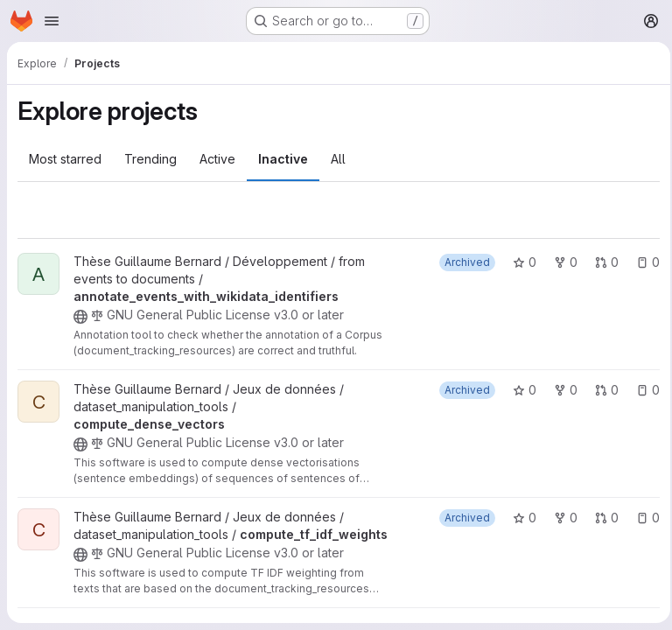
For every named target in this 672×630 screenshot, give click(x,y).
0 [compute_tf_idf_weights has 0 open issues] (643, 518)
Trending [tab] (150, 159)
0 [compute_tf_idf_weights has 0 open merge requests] (602, 518)
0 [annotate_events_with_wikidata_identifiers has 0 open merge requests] (602, 262)
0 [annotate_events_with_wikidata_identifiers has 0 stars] (519, 262)
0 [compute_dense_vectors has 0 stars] (519, 390)
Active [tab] (217, 159)
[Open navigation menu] (52, 21)
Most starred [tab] (65, 159)
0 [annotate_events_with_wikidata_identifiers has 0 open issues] (643, 262)
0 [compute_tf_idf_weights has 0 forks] (560, 518)
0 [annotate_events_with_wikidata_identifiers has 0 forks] (560, 262)
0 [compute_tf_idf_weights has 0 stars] (519, 518)
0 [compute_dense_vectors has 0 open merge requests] (602, 390)
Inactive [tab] (283, 159)
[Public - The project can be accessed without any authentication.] (80, 317)
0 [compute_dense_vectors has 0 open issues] (643, 390)
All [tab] (338, 159)
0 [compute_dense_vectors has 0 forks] (560, 390)
